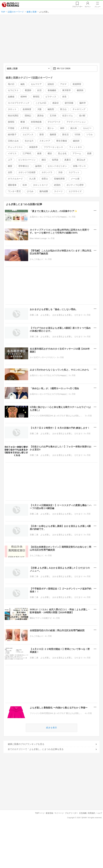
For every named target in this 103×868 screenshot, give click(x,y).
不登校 (11, 128)
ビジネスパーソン (27, 160)
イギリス (12, 153)
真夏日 (68, 160)
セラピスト (13, 90)
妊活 (39, 90)
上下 (10, 160)
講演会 (41, 116)
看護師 (28, 90)
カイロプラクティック (19, 103)
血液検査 (27, 109)
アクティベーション (76, 122)
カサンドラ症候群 (27, 172)
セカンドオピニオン (57, 166)
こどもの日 (41, 103)
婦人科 (74, 128)
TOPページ (40, 813)
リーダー (77, 7)
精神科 (24, 97)
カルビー (87, 128)
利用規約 (91, 813)
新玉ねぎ (81, 160)
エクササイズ (75, 191)
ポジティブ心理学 (75, 185)
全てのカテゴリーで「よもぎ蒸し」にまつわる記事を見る (36, 749)
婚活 (44, 160)
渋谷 (60, 172)
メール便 (75, 179)
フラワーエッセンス (53, 147)
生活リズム (68, 116)
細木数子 (12, 135)
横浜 (50, 153)
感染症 (56, 103)
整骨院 (36, 97)
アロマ (63, 84)
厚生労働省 (62, 141)
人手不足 (25, 128)
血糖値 (11, 97)
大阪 (39, 109)
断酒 (23, 122)
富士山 (63, 109)
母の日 (11, 84)
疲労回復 (69, 103)
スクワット (74, 172)
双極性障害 (59, 179)
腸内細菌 (44, 191)
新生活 (65, 135)
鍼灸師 (76, 141)
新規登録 (49, 813)
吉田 (10, 172)
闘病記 (28, 116)
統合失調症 (13, 116)
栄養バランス (79, 166)
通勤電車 (12, 185)
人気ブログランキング (10, 5)
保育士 (45, 179)
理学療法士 (24, 166)
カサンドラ (47, 172)
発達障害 (77, 84)
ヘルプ (99, 813)
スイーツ (58, 191)
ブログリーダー (71, 813)
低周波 (55, 160)
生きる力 (29, 141)
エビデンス (28, 135)
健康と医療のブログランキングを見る (26, 744)
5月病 (77, 135)
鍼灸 (23, 84)
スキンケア (45, 141)
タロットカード (41, 185)
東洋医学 (67, 90)
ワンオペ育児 (14, 191)
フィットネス (76, 147)
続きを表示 (51, 728)
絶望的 (57, 185)
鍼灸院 (51, 109)
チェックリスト (15, 147)
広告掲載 (83, 813)
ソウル (89, 135)
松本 (25, 185)
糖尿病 (80, 90)
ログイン (88, 7)
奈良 (64, 97)
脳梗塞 (53, 135)
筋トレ (51, 128)
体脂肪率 (33, 147)
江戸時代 (27, 153)
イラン (38, 128)
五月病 (53, 116)
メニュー (98, 7)
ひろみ (30, 191)
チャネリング (79, 109)
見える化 (62, 153)
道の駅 (82, 116)
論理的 (38, 166)
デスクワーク (54, 122)
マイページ (59, 813)
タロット (12, 109)
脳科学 (83, 103)
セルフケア (36, 84)
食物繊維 (52, 90)
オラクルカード (15, 179)
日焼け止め (13, 141)
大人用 (32, 179)
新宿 (42, 135)
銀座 (39, 153)
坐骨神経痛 (36, 122)
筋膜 (89, 153)
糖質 (10, 166)
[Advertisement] (52, 40)
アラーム (77, 153)
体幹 (62, 128)
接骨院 (11, 122)
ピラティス (51, 97)
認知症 (51, 84)
